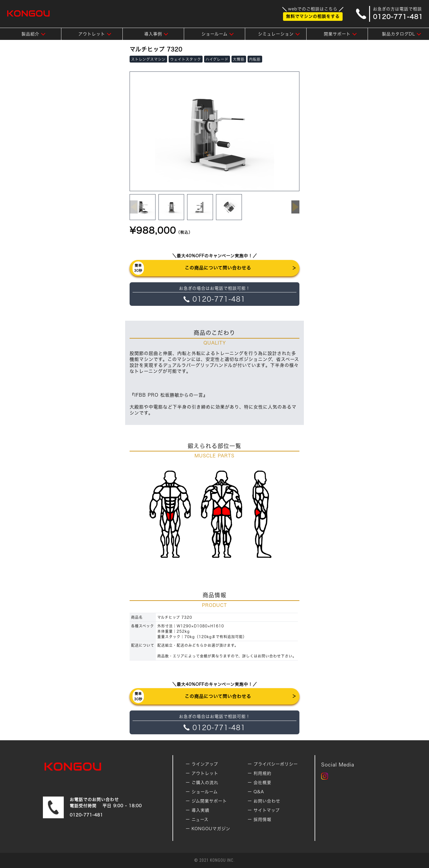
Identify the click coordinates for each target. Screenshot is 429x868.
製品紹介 (30, 34)
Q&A (259, 792)
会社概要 (262, 783)
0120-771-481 (86, 815)
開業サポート (337, 34)
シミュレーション (276, 34)
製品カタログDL (398, 34)
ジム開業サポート (209, 801)
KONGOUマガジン (211, 829)
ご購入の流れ (205, 783)
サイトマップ (267, 810)
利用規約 (262, 773)
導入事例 (153, 34)
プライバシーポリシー (276, 764)
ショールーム (214, 34)
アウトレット (92, 34)
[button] (295, 207)
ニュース (200, 819)
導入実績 (200, 810)
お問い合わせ (267, 801)
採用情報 (262, 819)
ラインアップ (205, 764)
